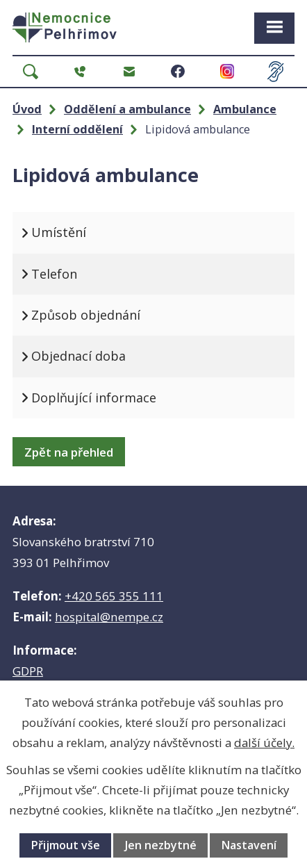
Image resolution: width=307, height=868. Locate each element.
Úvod (27, 109)
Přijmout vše (65, 845)
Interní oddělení (77, 129)
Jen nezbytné (161, 845)
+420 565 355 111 (114, 596)
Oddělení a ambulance (127, 109)
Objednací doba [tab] (78, 356)
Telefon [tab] (54, 274)
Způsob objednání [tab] (86, 315)
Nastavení (249, 845)
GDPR (28, 671)
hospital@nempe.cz (109, 617)
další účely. (264, 743)
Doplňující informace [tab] (94, 398)
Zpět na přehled (69, 452)
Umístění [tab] (59, 232)
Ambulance (245, 109)
